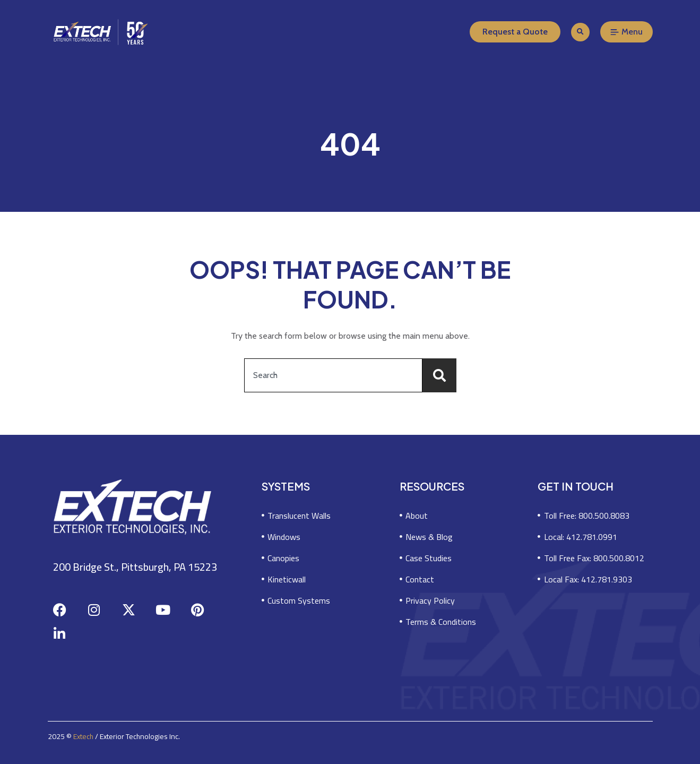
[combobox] (333, 375)
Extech (83, 736)
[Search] (439, 375)
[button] (580, 32)
